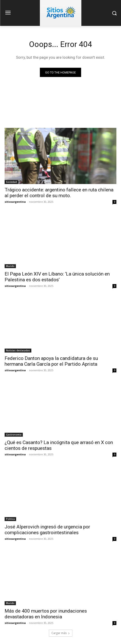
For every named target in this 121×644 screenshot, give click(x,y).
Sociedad (11, 182)
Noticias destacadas (18, 350)
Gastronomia (14, 435)
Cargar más (61, 633)
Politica (10, 519)
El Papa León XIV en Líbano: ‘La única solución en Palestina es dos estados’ (57, 277)
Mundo (10, 266)
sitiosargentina (15, 202)
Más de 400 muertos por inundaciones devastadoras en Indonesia (46, 614)
